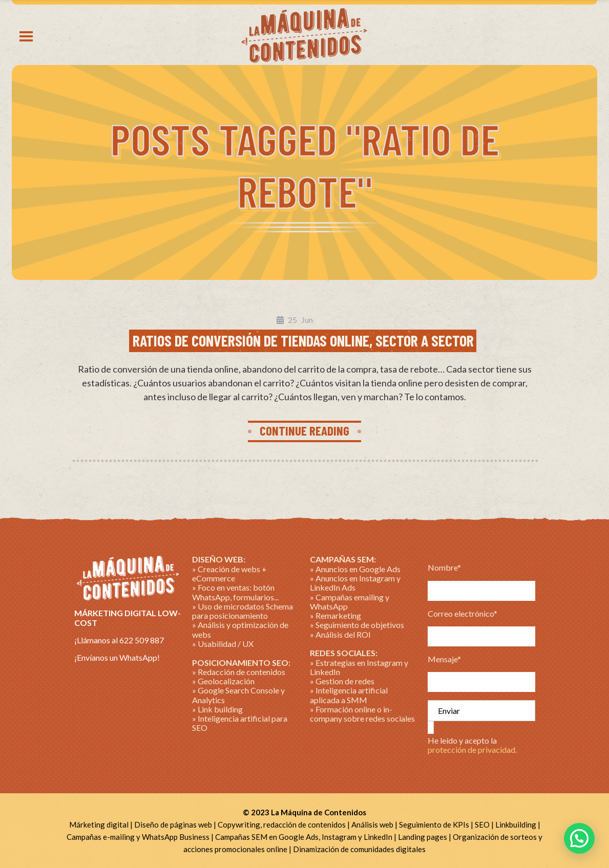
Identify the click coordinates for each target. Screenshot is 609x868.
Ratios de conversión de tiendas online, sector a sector (303, 340)
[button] (579, 838)
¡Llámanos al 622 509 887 (119, 640)
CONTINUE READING (304, 430)
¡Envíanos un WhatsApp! (117, 657)
